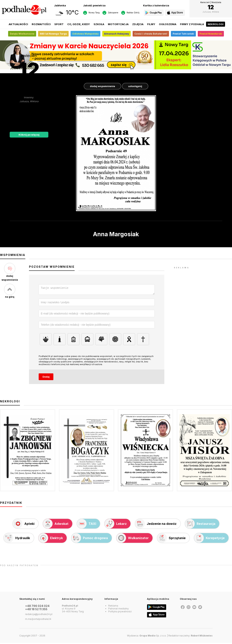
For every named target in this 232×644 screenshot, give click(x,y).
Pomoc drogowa (90, 539)
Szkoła (99, 24)
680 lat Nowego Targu (53, 34)
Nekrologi (216, 24)
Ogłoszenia (168, 24)
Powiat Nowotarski (211, 34)
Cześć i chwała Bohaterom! (151, 34)
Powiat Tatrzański (183, 34)
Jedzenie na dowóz (156, 525)
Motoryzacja (118, 24)
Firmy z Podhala (192, 24)
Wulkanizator (133, 539)
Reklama (113, 607)
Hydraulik (17, 539)
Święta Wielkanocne (22, 34)
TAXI (87, 525)
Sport (59, 24)
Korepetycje (209, 539)
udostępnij (135, 86)
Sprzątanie (171, 539)
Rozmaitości (41, 24)
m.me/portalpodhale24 (38, 620)
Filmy (151, 24)
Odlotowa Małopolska (85, 34)
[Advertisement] (203, 294)
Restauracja (200, 525)
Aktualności (18, 24)
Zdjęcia (138, 24)
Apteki (24, 525)
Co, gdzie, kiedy (79, 24)
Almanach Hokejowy (116, 34)
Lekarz (116, 525)
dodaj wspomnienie (102, 86)
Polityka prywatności (120, 613)
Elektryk (51, 539)
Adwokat (56, 525)
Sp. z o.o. (153, 637)
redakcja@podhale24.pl (39, 615)
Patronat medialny (119, 610)
